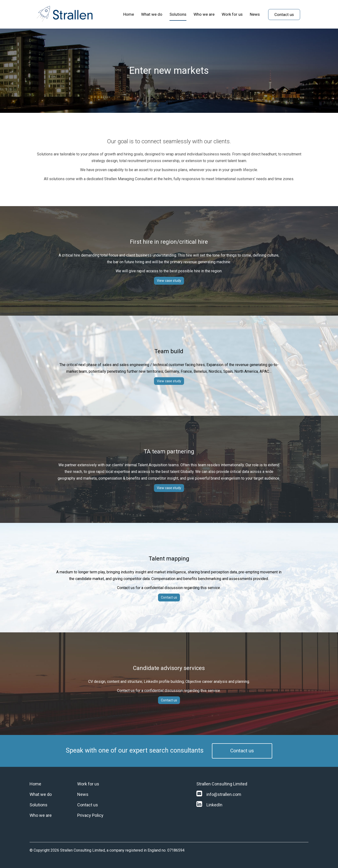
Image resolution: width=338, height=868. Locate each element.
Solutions (178, 14)
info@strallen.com (219, 794)
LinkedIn (209, 805)
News (255, 14)
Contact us (284, 15)
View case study (169, 281)
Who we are (204, 14)
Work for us (232, 14)
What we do (152, 14)
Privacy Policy (90, 815)
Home (129, 14)
